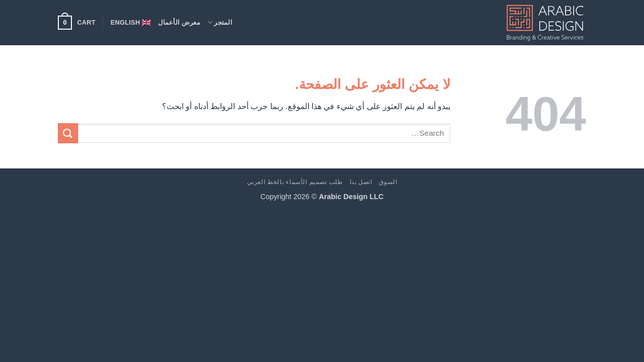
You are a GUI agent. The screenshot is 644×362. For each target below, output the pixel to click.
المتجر (220, 22)
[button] (77, 23)
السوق (388, 182)
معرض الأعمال (179, 22)
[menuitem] (131, 23)
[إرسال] (68, 133)
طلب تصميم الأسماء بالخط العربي (295, 182)
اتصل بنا (361, 182)
